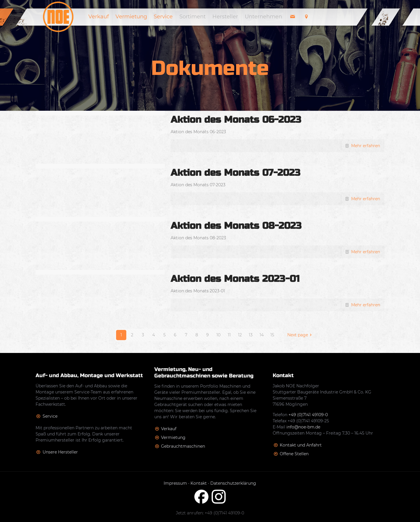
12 (240, 335)
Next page (301, 335)
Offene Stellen (294, 454)
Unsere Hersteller (60, 452)
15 (272, 335)
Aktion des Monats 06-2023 (236, 120)
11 (229, 335)
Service (50, 416)
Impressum (175, 483)
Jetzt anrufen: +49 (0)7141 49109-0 (210, 513)
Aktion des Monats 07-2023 (236, 173)
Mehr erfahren (366, 146)
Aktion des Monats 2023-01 (235, 279)
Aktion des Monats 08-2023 (236, 226)
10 (218, 335)
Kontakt (199, 483)
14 (262, 335)
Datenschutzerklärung (233, 483)
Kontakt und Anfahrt (301, 445)
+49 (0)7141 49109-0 (308, 415)
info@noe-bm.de (303, 427)
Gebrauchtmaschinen (183, 446)
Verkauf (169, 429)
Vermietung (173, 437)
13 (251, 335)
